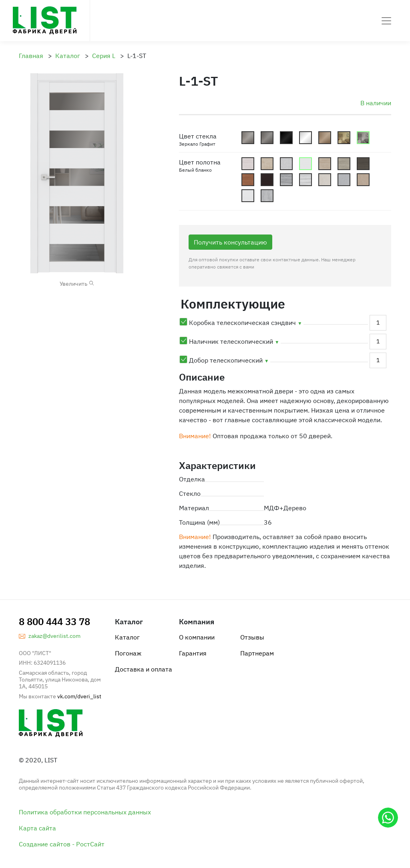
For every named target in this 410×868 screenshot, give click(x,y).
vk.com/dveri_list (79, 696)
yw (248, 196)
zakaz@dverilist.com (54, 636)
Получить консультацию (230, 242)
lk (363, 180)
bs (286, 164)
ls (344, 180)
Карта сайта (37, 828)
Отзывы (252, 637)
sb (267, 196)
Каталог (127, 637)
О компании (197, 637)
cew (248, 164)
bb (267, 164)
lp (325, 180)
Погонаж (128, 653)
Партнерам (257, 653)
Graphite (267, 138)
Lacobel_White (305, 138)
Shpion (344, 138)
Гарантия (193, 653)
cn (363, 164)
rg (286, 180)
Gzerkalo (363, 138)
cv (267, 180)
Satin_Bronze (325, 138)
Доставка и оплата (144, 669)
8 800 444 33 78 (54, 621)
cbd (325, 164)
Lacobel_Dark (286, 138)
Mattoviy (248, 138)
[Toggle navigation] (386, 21)
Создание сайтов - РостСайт (62, 844)
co (248, 180)
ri (305, 180)
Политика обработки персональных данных (85, 812)
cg (344, 164)
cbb (305, 164)
